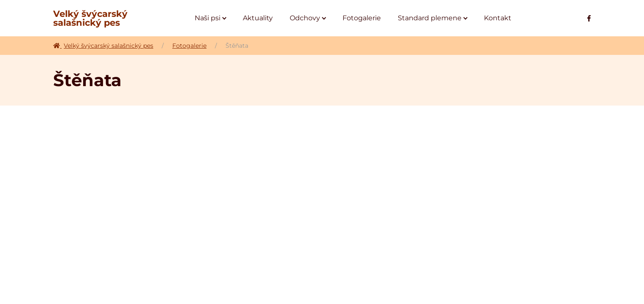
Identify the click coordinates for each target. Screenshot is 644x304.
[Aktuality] (258, 18)
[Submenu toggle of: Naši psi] (224, 18)
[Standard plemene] (432, 18)
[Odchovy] (308, 18)
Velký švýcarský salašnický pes (90, 18)
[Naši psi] (210, 18)
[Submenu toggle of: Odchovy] (324, 18)
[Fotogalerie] (362, 18)
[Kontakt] (498, 18)
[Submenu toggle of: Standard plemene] (466, 18)
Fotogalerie (189, 46)
